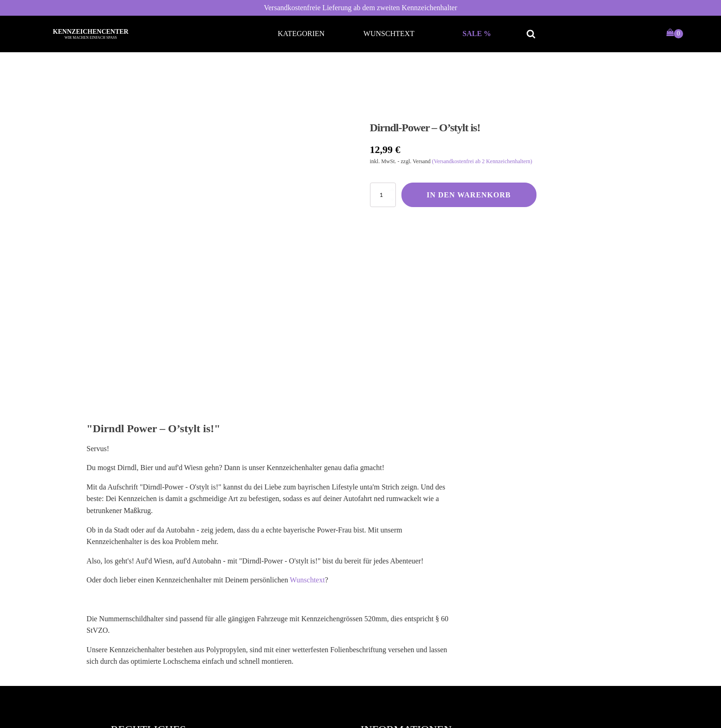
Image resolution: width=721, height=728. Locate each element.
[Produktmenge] (383, 195)
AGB (128, 589)
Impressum (137, 639)
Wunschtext (389, 34)
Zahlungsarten (391, 622)
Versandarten (389, 606)
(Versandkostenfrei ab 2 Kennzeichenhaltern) (482, 161)
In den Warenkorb (469, 195)
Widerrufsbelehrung (150, 606)
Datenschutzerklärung (153, 622)
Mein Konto (388, 589)
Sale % (477, 34)
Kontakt (382, 639)
